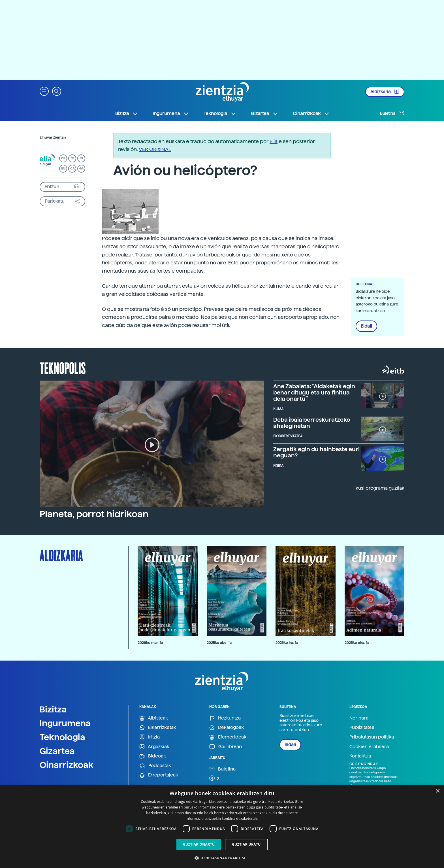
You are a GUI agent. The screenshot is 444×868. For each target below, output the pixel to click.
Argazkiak (154, 747)
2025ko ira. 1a (287, 643)
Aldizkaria (385, 92)
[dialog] (222, 826)
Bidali (366, 326)
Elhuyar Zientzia (53, 137)
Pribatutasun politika (372, 737)
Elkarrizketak (158, 728)
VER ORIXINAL (155, 149)
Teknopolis (63, 368)
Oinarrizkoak (67, 765)
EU (63, 158)
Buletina (392, 113)
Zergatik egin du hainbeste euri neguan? (316, 452)
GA (81, 168)
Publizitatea (362, 727)
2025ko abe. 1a (219, 643)
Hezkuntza (225, 718)
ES (72, 158)
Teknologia (62, 737)
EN (63, 168)
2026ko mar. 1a (150, 643)
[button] (44, 91)
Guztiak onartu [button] (199, 844)
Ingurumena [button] (171, 114)
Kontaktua (360, 756)
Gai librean (226, 747)
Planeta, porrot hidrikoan (94, 514)
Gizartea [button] (264, 114)
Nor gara (359, 718)
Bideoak (153, 756)
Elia (274, 141)
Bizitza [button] (127, 114)
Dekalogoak (227, 728)
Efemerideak (228, 737)
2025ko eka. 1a (357, 643)
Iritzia (150, 737)
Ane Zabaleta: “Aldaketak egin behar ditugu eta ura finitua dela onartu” (314, 392)
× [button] (438, 791)
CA (72, 168)
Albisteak (154, 718)
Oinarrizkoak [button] (311, 114)
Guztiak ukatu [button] (246, 844)
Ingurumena (65, 723)
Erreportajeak (159, 775)
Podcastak (155, 766)
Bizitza (53, 709)
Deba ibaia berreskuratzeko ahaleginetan (312, 423)
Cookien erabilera (369, 747)
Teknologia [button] (220, 114)
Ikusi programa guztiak (379, 488)
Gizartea (57, 751)
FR (81, 158)
